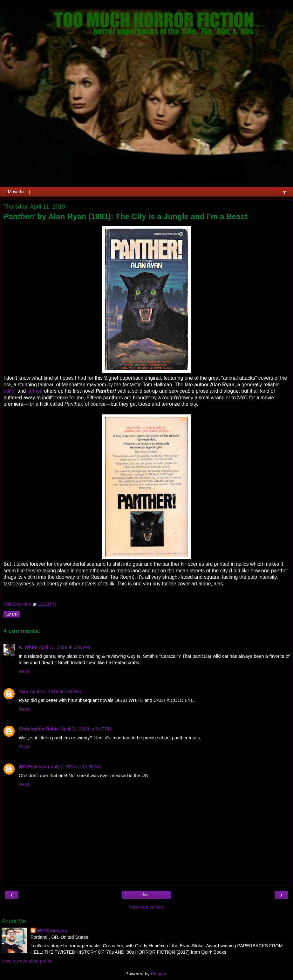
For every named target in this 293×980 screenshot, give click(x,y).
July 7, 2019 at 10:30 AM (76, 767)
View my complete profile (27, 961)
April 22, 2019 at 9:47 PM (86, 729)
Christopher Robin (39, 729)
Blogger (159, 974)
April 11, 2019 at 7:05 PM (55, 691)
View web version (146, 907)
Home (146, 895)
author (34, 391)
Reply (25, 671)
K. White (28, 647)
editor (10, 391)
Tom (23, 691)
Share (12, 614)
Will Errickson (34, 767)
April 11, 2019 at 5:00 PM (65, 647)
